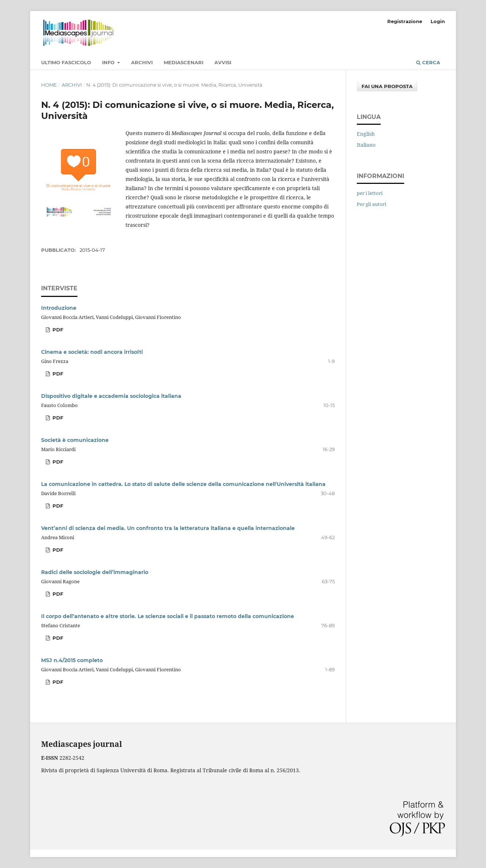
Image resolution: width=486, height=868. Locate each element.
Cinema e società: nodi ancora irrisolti (92, 352)
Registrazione (405, 21)
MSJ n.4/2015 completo (72, 660)
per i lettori (370, 193)
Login (438, 21)
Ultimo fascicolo (66, 62)
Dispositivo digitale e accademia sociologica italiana (111, 396)
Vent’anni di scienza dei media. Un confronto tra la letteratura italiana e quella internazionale (168, 528)
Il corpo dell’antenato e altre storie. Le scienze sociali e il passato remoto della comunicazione (168, 616)
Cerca (428, 62)
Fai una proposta (387, 86)
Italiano (366, 145)
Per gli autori (371, 204)
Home (49, 85)
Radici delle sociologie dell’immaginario (95, 572)
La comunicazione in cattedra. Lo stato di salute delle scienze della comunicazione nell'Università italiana (183, 484)
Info (109, 62)
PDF (57, 330)
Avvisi (223, 62)
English (366, 134)
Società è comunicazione (75, 440)
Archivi (142, 62)
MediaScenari (184, 62)
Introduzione (59, 308)
